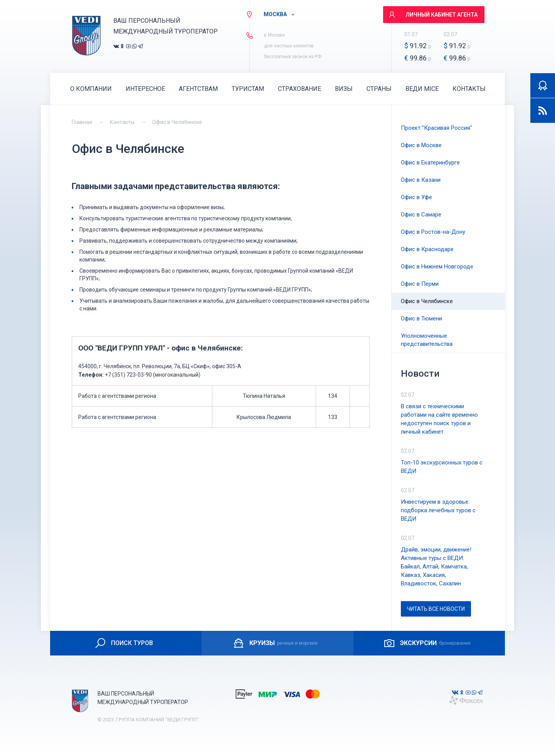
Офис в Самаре (421, 215)
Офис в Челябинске (177, 122)
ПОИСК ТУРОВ (124, 643)
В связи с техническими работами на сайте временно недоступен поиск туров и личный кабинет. (439, 419)
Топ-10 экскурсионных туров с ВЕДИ (442, 467)
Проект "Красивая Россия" (436, 128)
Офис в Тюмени (421, 318)
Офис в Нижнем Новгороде (437, 267)
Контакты (122, 122)
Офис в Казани (421, 180)
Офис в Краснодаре (427, 249)
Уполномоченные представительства (427, 340)
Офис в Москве (421, 145)
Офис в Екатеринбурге (430, 163)
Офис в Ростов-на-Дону (433, 232)
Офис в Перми (420, 284)
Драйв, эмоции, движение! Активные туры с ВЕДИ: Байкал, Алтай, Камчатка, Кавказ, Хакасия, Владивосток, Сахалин (436, 567)
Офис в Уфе (416, 197)
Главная (82, 122)
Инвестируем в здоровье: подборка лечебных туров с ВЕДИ (438, 510)
